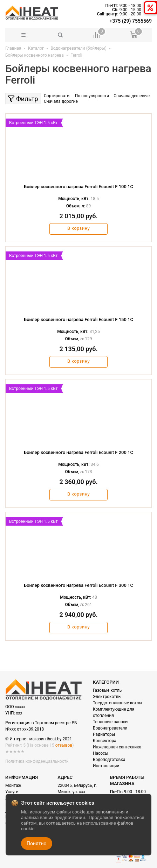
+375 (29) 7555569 (131, 21)
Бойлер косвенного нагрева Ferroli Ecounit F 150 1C (78, 319)
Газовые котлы (108, 690)
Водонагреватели (110, 728)
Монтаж (13, 785)
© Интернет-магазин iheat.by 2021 (39, 739)
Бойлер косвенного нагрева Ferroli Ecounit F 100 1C (78, 187)
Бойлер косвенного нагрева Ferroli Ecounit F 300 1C (78, 585)
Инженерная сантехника (117, 747)
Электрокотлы (107, 697)
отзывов (64, 745)
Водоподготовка (109, 760)
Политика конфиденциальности (37, 761)
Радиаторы (104, 734)
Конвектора (105, 741)
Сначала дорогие (61, 101)
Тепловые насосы (111, 722)
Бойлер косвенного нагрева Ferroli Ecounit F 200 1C (78, 452)
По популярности (92, 96)
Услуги (12, 792)
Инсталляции (106, 766)
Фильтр (23, 99)
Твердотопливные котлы (118, 703)
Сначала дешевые (132, 96)
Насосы (101, 753)
